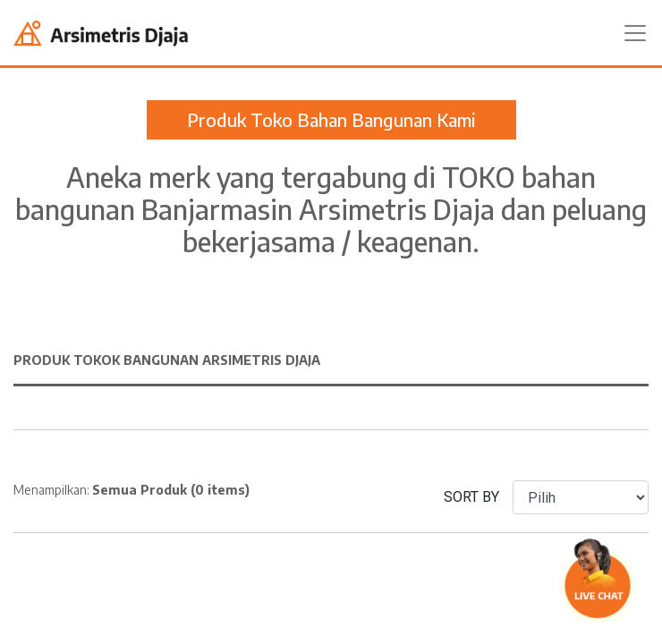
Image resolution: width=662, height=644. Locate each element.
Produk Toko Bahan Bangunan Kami (331, 119)
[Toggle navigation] (635, 33)
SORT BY (471, 497)
